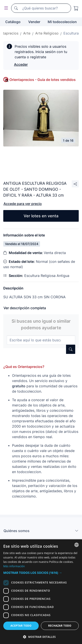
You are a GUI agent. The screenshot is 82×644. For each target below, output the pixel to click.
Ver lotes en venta (41, 216)
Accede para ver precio (23, 204)
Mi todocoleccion (62, 22)
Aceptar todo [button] (21, 626)
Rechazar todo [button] (60, 626)
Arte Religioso (47, 33)
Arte (27, 33)
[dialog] (41, 592)
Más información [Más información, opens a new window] (14, 566)
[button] (41, 573)
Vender (34, 22)
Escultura (71, 33)
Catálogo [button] (13, 22)
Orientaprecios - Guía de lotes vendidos (43, 80)
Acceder (21, 64)
